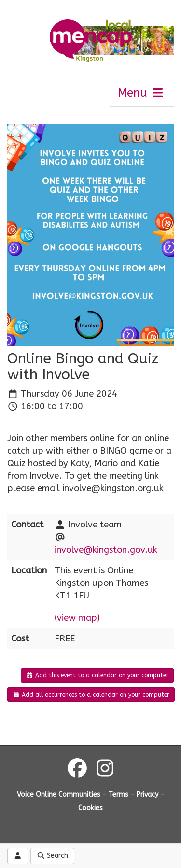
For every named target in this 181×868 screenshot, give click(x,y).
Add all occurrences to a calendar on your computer (91, 695)
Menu (141, 93)
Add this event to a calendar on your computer (97, 675)
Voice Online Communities (59, 794)
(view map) (77, 618)
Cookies (90, 808)
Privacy (147, 794)
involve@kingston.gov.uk (106, 550)
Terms (118, 794)
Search (53, 856)
